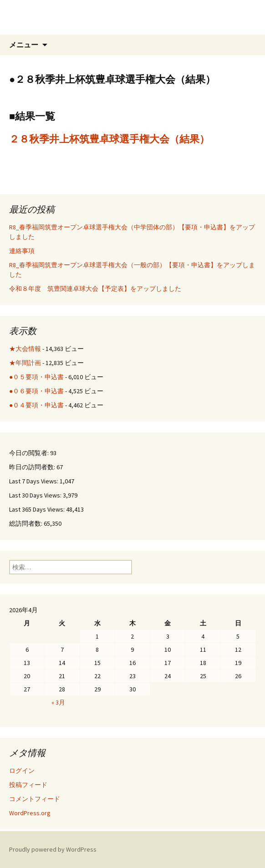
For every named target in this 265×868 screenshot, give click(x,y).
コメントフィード (35, 799)
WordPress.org (30, 813)
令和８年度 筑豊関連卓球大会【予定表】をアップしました (95, 289)
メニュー (24, 45)
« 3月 (58, 702)
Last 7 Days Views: (34, 481)
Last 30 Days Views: (36, 495)
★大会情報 (25, 349)
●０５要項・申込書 (36, 377)
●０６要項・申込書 (36, 391)
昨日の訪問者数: (33, 467)
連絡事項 (22, 251)
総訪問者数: (26, 523)
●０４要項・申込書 (36, 405)
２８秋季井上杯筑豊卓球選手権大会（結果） (109, 139)
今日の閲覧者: (30, 453)
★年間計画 (25, 363)
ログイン (22, 771)
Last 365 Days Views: (38, 509)
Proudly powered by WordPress (53, 849)
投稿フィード (28, 785)
